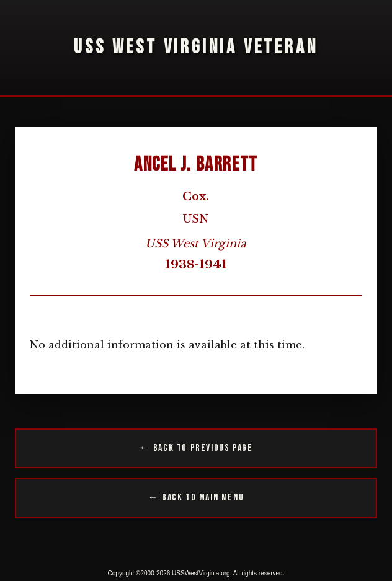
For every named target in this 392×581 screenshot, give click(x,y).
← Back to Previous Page (196, 448)
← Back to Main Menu (196, 498)
